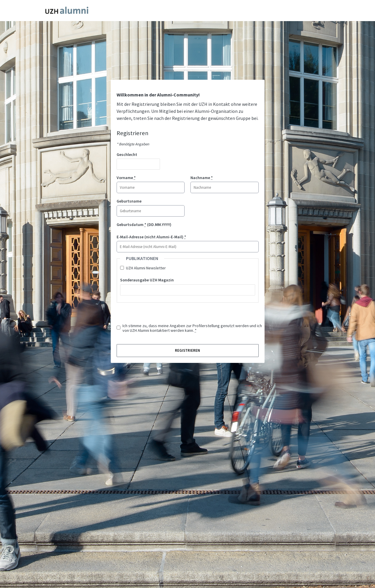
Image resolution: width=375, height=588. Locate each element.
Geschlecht (127, 154)
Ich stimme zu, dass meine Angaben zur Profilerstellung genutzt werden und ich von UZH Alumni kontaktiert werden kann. (192, 328)
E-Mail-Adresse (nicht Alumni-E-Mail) (151, 237)
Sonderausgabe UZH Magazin (147, 280)
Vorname (126, 178)
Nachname (202, 178)
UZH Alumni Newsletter (146, 268)
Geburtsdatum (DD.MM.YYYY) (144, 225)
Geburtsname (129, 201)
